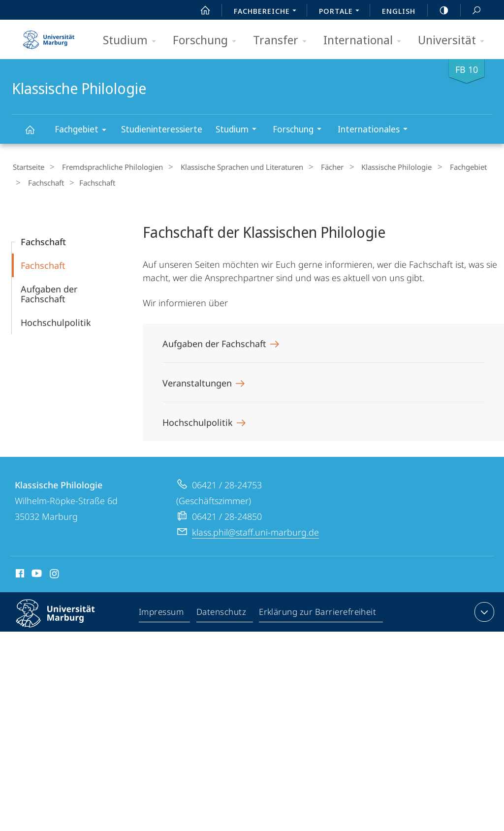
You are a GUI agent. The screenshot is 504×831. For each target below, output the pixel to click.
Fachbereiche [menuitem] (268, 12)
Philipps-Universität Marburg (64, 618)
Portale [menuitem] (342, 12)
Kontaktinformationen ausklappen (483, 609)
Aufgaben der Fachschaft (49, 291)
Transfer (283, 41)
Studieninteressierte (162, 129)
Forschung (208, 41)
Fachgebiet (84, 131)
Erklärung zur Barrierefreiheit (318, 611)
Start (200, 10)
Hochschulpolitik (56, 320)
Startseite (28, 167)
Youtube (36, 572)
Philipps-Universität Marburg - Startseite (49, 36)
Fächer (316, 167)
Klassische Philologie (35, 134)
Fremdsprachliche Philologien (107, 167)
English (399, 11)
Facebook (19, 572)
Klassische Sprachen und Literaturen (231, 167)
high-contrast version (439, 10)
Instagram (55, 572)
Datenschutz (222, 611)
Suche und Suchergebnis (471, 11)
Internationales (376, 130)
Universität (454, 41)
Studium (133, 41)
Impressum (162, 611)
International (365, 41)
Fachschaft (43, 181)
